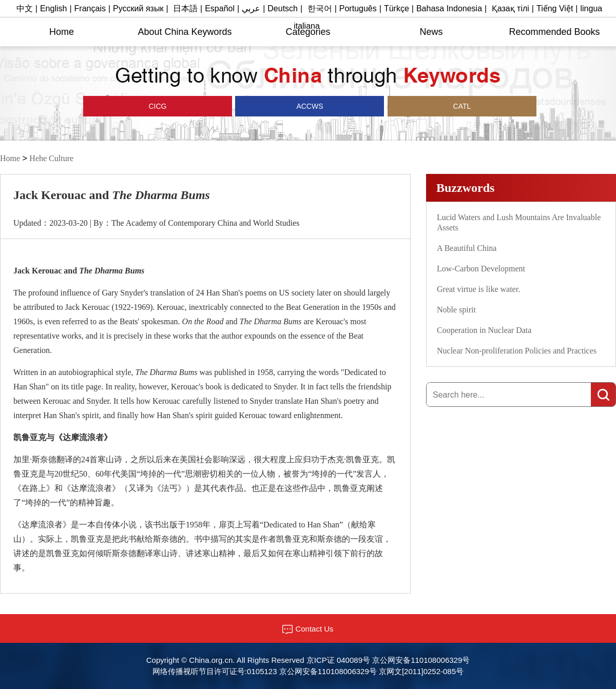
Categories (308, 32)
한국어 (320, 8)
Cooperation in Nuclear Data (484, 330)
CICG (158, 106)
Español (220, 8)
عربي (251, 8)
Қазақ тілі (511, 8)
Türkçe (397, 8)
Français (90, 8)
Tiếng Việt (555, 8)
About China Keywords (185, 32)
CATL (462, 106)
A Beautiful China (467, 248)
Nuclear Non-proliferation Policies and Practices (517, 351)
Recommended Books (554, 32)
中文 (25, 8)
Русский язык (138, 8)
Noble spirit (456, 310)
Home (62, 32)
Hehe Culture (51, 158)
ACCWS (310, 106)
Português (358, 8)
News (431, 32)
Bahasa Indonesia (449, 8)
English (53, 8)
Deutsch (283, 8)
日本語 (185, 8)
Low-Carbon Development (481, 269)
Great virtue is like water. (478, 289)
